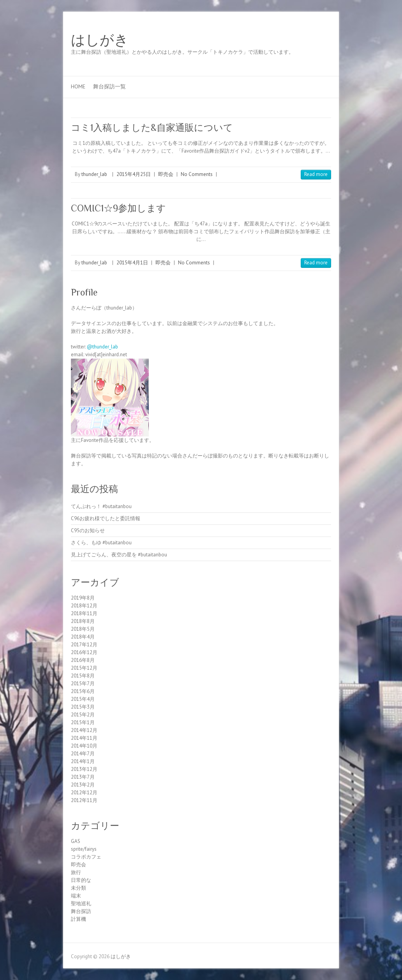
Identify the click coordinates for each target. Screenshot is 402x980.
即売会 (166, 174)
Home (78, 86)
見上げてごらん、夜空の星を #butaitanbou (119, 555)
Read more (316, 174)
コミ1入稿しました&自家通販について (152, 128)
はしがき (100, 40)
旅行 (76, 872)
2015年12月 (84, 668)
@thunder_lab (102, 347)
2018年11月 (84, 613)
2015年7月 (83, 684)
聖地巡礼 (81, 903)
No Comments (197, 174)
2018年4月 (83, 637)
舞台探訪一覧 (109, 86)
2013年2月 (83, 785)
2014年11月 (84, 738)
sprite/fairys (84, 849)
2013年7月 (83, 777)
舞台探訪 (81, 911)
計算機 (78, 919)
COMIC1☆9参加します (118, 208)
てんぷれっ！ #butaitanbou (101, 506)
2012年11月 (84, 800)
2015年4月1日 (132, 263)
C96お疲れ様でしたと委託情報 (106, 518)
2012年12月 (84, 793)
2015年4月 (83, 699)
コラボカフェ (86, 857)
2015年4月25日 (134, 174)
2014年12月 (84, 730)
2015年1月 (83, 722)
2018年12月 (84, 606)
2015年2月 (83, 715)
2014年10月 (84, 746)
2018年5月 (83, 629)
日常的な (81, 880)
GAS (76, 841)
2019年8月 (83, 598)
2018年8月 (83, 621)
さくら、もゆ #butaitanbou (101, 543)
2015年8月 (83, 676)
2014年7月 (83, 754)
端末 (76, 896)
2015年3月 (83, 707)
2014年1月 (83, 761)
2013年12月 (84, 769)
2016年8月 (83, 660)
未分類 (78, 888)
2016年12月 (84, 652)
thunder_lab (94, 174)
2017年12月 (84, 645)
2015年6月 (83, 691)
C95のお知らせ (88, 530)
